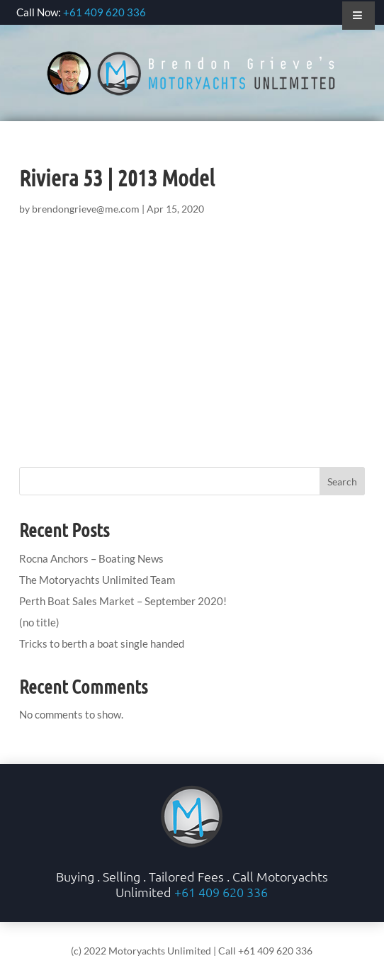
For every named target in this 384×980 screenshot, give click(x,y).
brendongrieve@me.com (86, 209)
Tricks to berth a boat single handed (102, 643)
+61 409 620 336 (105, 12)
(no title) (39, 622)
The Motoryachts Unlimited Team (97, 580)
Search (342, 481)
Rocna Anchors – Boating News (91, 558)
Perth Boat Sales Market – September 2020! (123, 601)
